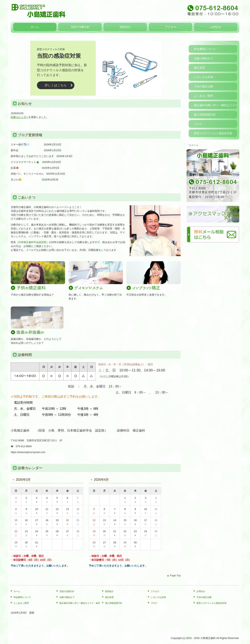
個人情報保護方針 (205, 115)
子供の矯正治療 (204, 86)
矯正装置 (199, 68)
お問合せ (216, 27)
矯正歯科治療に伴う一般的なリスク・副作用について (216, 105)
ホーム (35, 27)
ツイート (194, 145)
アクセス (171, 27)
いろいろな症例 (204, 77)
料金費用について (205, 49)
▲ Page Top (174, 575)
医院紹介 (125, 27)
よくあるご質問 (204, 96)
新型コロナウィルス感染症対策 (213, 133)
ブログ (198, 124)
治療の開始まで (204, 58)
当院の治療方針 (80, 27)
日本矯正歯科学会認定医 (32, 242)
